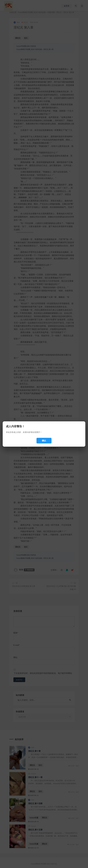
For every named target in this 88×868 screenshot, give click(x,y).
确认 (44, 441)
